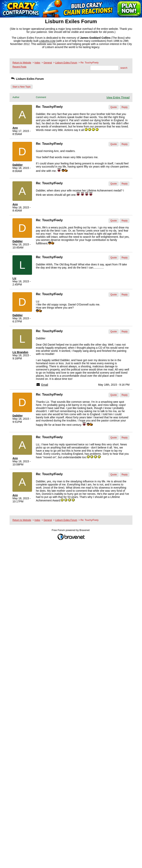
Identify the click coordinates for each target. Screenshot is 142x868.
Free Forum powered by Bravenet (71, 530)
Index (37, 63)
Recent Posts (19, 67)
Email (45, 385)
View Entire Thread (118, 97)
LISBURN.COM (47, 41)
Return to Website (22, 63)
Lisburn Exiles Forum (66, 63)
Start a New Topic (22, 87)
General (48, 63)
